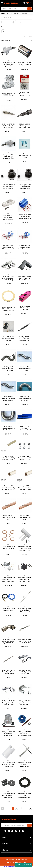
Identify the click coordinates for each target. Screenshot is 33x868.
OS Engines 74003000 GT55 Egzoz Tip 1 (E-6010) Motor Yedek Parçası (25, 549)
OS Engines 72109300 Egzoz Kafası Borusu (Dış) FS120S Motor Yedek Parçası (8, 641)
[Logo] (12, 3)
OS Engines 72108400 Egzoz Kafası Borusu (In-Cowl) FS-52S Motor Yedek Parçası (25, 641)
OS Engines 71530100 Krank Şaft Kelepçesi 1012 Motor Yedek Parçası (8, 765)
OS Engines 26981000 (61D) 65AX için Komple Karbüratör (8, 64)
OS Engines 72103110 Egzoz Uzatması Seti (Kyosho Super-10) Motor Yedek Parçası (25, 703)
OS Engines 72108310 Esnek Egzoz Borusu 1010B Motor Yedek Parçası (8, 672)
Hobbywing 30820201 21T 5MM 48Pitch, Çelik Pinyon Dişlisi (25, 187)
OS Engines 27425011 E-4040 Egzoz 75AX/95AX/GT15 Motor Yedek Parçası (8, 218)
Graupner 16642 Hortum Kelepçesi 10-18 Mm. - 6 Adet (25, 458)
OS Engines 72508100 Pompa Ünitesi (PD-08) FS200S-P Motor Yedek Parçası (25, 579)
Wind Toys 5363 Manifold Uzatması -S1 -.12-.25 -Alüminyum (25, 369)
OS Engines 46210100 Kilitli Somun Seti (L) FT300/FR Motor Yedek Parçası (8, 796)
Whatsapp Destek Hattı (23, 865)
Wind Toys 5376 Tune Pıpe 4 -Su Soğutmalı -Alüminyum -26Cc (25, 339)
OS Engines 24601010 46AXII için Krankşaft (8, 94)
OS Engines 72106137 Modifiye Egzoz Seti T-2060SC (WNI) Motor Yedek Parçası (8, 278)
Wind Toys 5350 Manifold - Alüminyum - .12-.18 (25, 428)
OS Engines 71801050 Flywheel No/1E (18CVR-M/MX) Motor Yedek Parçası (25, 734)
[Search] (16, 9)
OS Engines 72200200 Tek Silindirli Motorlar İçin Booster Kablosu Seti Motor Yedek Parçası (8, 610)
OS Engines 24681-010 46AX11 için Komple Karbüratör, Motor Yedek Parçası (8, 157)
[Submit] (29, 825)
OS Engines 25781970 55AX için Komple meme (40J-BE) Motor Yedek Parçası (8, 126)
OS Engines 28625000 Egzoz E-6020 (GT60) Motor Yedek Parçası (25, 278)
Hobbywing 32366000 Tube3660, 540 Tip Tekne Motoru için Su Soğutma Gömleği (25, 217)
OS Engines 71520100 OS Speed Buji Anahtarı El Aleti (25, 765)
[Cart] (27, 3)
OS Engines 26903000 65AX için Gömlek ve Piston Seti (25, 64)
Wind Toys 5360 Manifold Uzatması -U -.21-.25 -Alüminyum (8, 428)
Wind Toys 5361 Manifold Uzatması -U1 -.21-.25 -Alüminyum (25, 398)
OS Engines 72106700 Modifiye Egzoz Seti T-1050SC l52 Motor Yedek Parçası (8, 703)
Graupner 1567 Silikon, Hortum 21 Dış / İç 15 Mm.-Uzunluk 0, (25, 488)
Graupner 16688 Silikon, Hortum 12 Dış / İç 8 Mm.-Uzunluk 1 (8, 458)
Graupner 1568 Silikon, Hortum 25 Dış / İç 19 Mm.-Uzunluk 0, (8, 488)
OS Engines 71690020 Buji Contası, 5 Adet (8, 548)
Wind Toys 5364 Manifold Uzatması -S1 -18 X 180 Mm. (8, 369)
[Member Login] (31, 3)
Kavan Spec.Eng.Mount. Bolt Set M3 (25, 156)
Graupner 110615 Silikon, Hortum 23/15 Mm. (25, 518)
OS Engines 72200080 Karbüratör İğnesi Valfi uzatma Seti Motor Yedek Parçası (25, 610)
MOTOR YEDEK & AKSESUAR (21, 13)
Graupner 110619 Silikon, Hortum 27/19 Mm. (8, 518)
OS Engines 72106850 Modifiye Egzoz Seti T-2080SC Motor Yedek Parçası (25, 672)
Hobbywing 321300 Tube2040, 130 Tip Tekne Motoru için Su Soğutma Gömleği (25, 247)
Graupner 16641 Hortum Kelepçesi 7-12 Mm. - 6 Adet (25, 94)
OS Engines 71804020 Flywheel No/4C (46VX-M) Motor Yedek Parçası (8, 734)
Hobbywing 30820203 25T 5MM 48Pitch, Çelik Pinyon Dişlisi (8, 187)
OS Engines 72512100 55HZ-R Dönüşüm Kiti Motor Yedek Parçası (8, 579)
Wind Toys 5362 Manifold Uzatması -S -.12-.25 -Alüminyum (8, 398)
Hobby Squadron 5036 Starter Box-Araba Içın (25, 308)
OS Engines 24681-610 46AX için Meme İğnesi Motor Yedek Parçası (25, 126)
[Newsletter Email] (16, 825)
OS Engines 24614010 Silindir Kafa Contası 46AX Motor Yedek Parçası (8, 309)
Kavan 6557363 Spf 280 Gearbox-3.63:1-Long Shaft (8, 339)
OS (8, 60)
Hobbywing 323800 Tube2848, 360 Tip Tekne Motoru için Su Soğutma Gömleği (8, 247)
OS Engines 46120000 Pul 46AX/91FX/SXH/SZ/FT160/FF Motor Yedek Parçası (25, 796)
